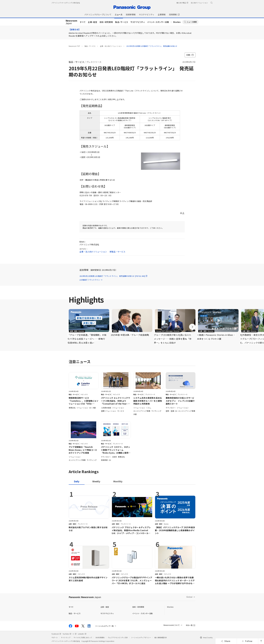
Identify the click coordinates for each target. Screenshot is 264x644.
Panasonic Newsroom (85, 597)
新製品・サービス (117, 252)
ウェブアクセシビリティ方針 (118, 637)
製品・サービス (122, 22)
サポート (55, 637)
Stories (177, 22)
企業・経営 (93, 22)
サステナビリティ (138, 22)
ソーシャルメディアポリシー (141, 637)
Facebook (56, 634)
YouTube (67, 634)
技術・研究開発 (106, 22)
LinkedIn (82, 634)
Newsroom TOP (74, 46)
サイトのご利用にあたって (83, 637)
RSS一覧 (189, 625)
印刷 (190, 55)
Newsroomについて (172, 625)
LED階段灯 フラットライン (91, 280)
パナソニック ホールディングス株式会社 (66, 3)
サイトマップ (66, 637)
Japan (71, 22)
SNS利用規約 (100, 637)
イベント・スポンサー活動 (158, 22)
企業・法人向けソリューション (111, 46)
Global (189, 597)
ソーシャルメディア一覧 (104, 626)
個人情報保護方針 (161, 637)
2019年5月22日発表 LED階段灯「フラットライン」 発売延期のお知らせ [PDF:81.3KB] (114, 276)
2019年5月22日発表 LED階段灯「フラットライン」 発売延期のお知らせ (152, 46)
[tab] (96, 481)
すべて (83, 22)
